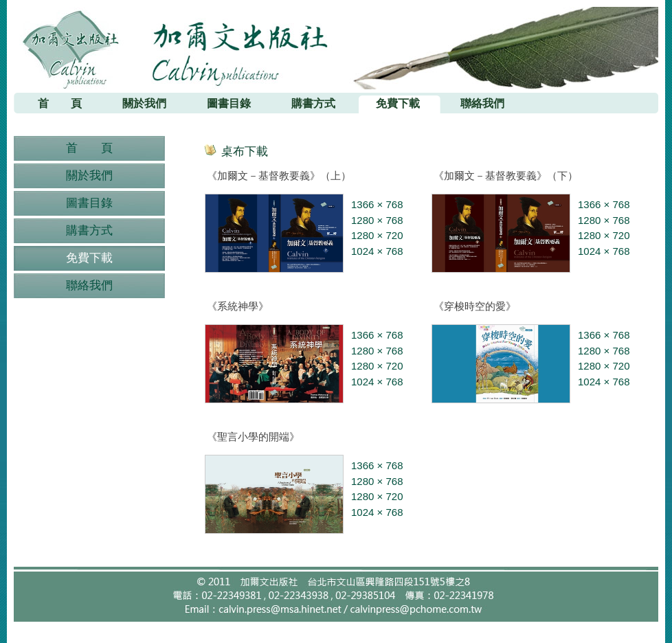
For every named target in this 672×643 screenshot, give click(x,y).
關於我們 (89, 176)
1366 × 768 (377, 204)
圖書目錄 (89, 203)
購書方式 (89, 230)
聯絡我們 (89, 285)
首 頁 (89, 148)
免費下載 (89, 258)
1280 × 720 (377, 235)
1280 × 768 (377, 220)
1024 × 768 (377, 251)
